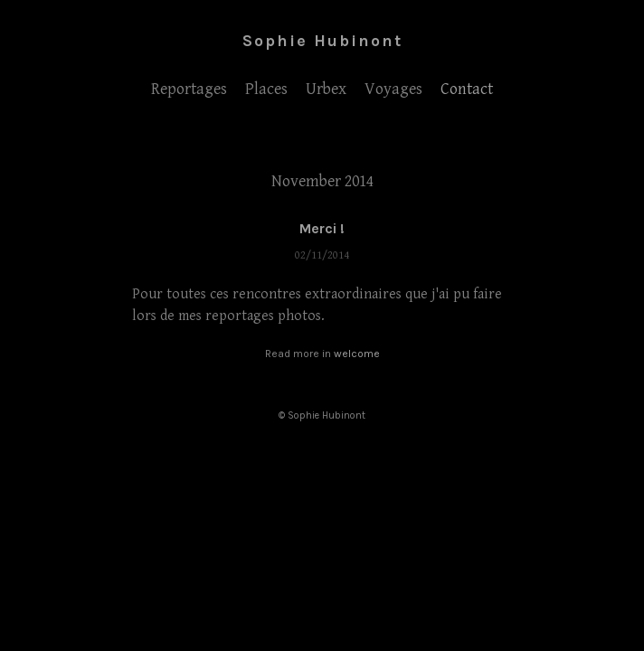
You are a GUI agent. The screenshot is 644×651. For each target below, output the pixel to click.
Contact (467, 89)
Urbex (326, 89)
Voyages (393, 89)
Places (266, 89)
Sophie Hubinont (322, 41)
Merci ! (322, 228)
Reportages (189, 89)
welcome (357, 354)
